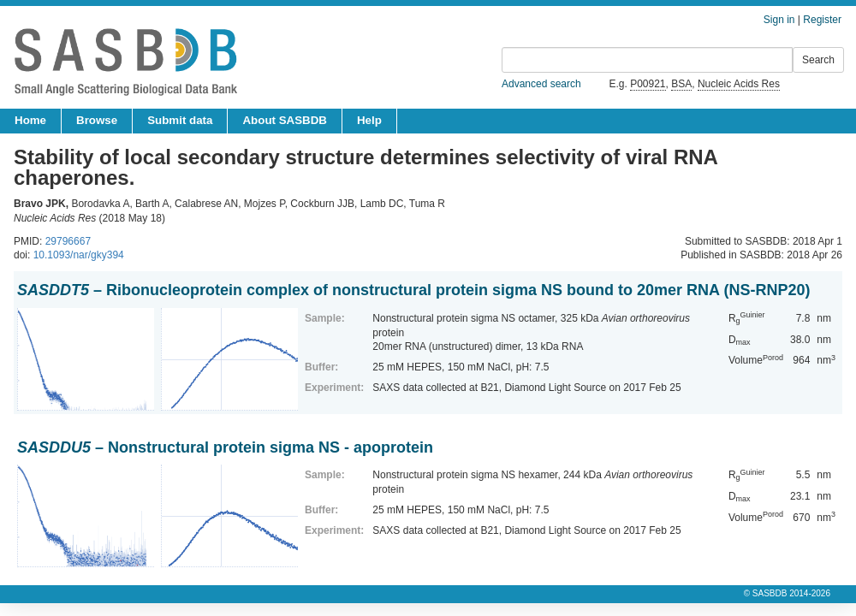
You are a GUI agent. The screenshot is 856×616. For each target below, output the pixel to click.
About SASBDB (284, 120)
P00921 (648, 84)
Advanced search (541, 84)
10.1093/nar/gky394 (79, 255)
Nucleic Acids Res (739, 84)
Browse (97, 120)
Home (30, 120)
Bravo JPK (40, 204)
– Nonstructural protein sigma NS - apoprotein (225, 447)
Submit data (180, 120)
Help (369, 120)
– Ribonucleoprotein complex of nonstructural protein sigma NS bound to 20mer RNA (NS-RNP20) (413, 290)
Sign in (779, 20)
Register (822, 20)
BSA (681, 84)
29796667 (68, 241)
